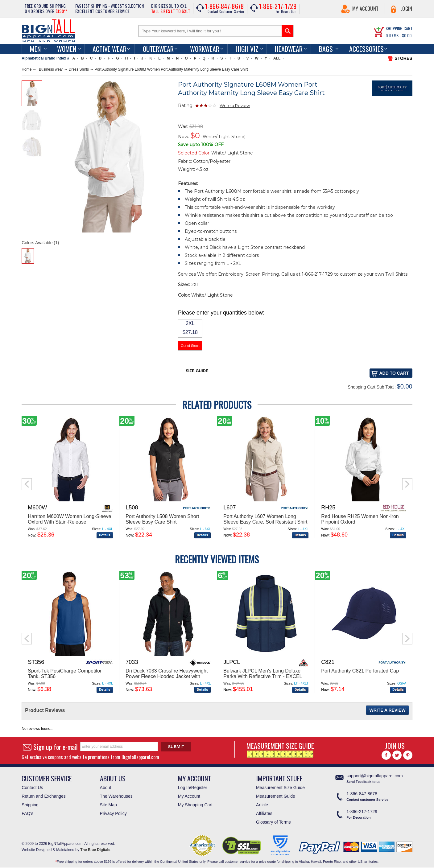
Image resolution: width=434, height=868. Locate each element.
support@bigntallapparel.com (374, 776)
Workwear (205, 49)
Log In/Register (193, 788)
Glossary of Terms (273, 822)
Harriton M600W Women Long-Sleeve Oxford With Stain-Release (69, 519)
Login (406, 9)
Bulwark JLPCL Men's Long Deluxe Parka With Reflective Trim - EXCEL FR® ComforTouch (263, 676)
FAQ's (27, 813)
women (67, 49)
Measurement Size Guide (280, 788)
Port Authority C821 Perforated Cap (360, 671)
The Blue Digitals (95, 850)
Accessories (366, 49)
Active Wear (110, 49)
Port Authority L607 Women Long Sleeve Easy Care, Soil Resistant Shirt (265, 519)
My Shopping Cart (195, 805)
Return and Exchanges (43, 796)
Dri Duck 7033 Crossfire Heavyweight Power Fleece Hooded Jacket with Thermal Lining (167, 676)
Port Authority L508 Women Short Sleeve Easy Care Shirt (162, 519)
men (35, 49)
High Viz (247, 49)
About (106, 788)
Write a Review (235, 105)
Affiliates (264, 813)
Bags (326, 49)
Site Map (108, 805)
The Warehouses (116, 796)
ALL (277, 58)
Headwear (289, 49)
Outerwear (158, 49)
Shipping (30, 805)
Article (262, 805)
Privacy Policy (113, 813)
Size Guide (197, 371)
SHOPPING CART (399, 28)
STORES (403, 58)
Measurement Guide (276, 796)
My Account (365, 9)
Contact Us (32, 788)
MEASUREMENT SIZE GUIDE (280, 749)
